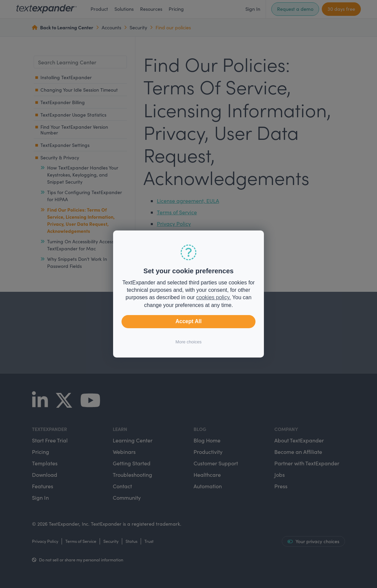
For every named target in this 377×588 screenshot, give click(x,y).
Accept (188, 321)
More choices (188, 342)
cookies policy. (214, 297)
